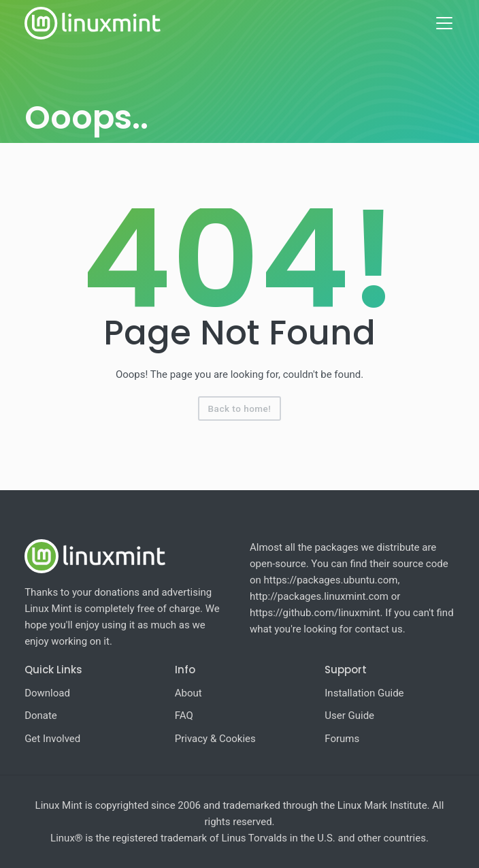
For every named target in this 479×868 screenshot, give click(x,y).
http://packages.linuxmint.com (319, 596)
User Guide (349, 716)
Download (47, 693)
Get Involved (52, 739)
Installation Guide (364, 693)
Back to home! (240, 408)
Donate (41, 716)
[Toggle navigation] (444, 23)
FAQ (184, 716)
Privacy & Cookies (215, 739)
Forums (342, 739)
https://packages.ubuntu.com (331, 580)
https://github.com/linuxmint (315, 613)
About (188, 693)
